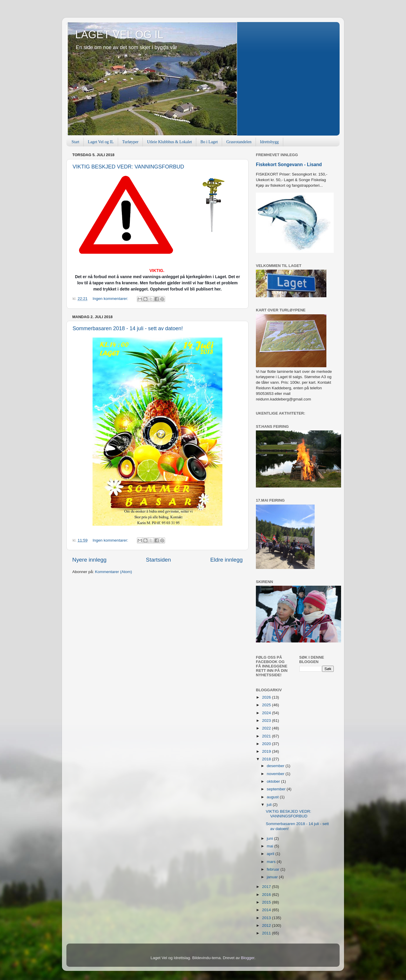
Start (76, 142)
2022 (267, 728)
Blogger (248, 958)
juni (270, 838)
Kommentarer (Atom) (113, 572)
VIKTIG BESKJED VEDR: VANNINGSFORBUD (128, 167)
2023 (267, 721)
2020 (267, 744)
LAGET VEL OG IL (119, 35)
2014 (267, 910)
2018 (267, 759)
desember (276, 766)
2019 (267, 751)
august (273, 797)
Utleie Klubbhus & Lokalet (169, 142)
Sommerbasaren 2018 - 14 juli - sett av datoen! (128, 328)
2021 (267, 736)
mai (271, 846)
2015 (267, 902)
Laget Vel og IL (101, 142)
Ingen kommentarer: (111, 299)
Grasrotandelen (239, 142)
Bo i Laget (209, 142)
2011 (267, 933)
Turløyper (130, 142)
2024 (267, 713)
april (271, 854)
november (276, 774)
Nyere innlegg (89, 560)
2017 (267, 887)
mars (272, 862)
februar (274, 869)
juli (270, 805)
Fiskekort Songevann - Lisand (289, 165)
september (277, 789)
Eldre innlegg (227, 560)
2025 (267, 705)
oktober (274, 781)
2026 (267, 697)
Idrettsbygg (269, 142)
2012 (267, 925)
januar (273, 877)
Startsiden (158, 560)
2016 (267, 895)
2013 (267, 918)
